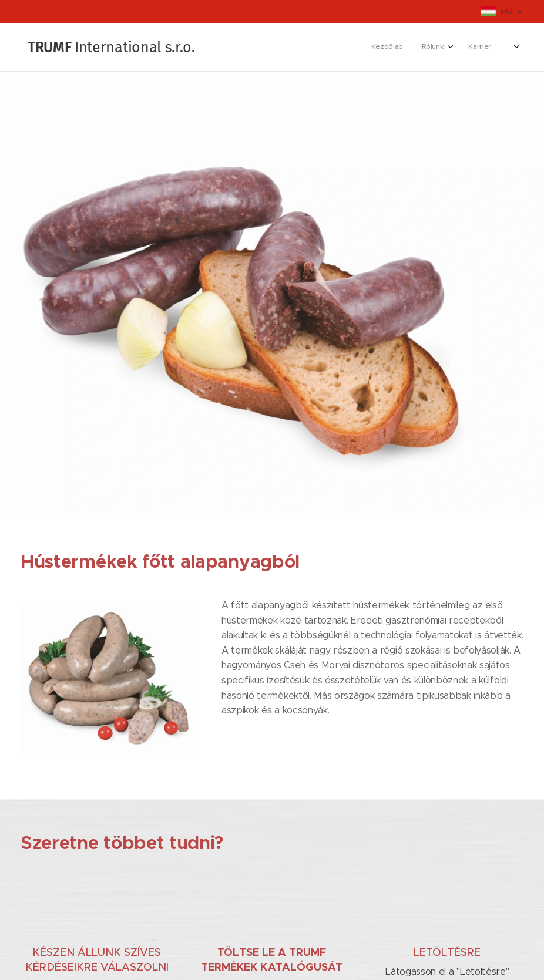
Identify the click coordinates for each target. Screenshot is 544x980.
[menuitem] (383, 48)
